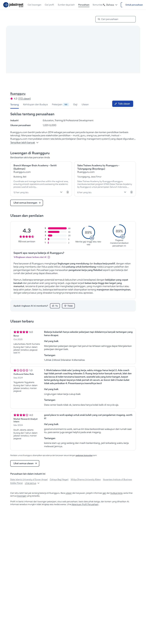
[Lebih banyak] (61, 200)
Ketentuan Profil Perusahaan (85, 512)
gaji (104, 500)
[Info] (49, 265)
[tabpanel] (73, 316)
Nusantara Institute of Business (117, 487)
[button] (101, 5)
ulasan (69, 500)
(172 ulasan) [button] (24, 106)
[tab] (16, 112)
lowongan (22, 503)
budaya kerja (116, 500)
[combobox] (117, 27)
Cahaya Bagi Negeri (59, 487)
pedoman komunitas (84, 463)
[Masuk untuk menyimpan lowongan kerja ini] (68, 200)
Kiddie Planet (16, 490)
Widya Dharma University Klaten (86, 487)
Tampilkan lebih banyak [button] (24, 150)
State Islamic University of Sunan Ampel (29, 487)
